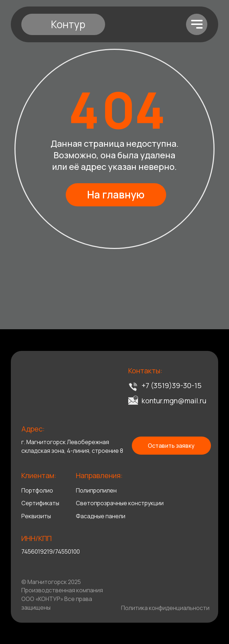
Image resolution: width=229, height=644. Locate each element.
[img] (46, 387)
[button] (172, 446)
